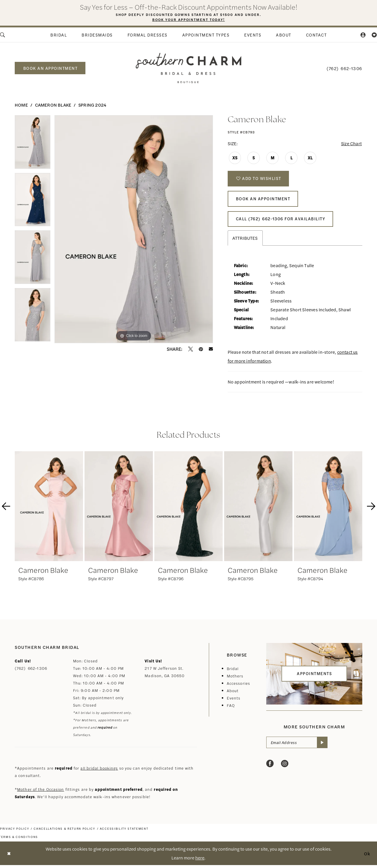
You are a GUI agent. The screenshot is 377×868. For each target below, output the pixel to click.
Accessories (238, 686)
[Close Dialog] (9, 856)
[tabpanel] (33, 144)
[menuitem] (59, 35)
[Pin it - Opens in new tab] (201, 349)
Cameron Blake (53, 105)
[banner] (189, 68)
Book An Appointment (263, 201)
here (200, 860)
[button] (363, 35)
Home (21, 105)
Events (234, 701)
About (233, 693)
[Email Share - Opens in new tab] (211, 349)
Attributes (245, 241)
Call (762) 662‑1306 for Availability (281, 221)
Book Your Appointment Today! (189, 20)
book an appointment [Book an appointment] (51, 68)
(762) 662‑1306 (31, 671)
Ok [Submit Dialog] (367, 856)
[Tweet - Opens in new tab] (191, 349)
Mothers (235, 679)
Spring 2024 (92, 105)
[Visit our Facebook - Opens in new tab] (270, 767)
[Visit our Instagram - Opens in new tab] (285, 767)
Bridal (233, 671)
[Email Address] (297, 745)
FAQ (231, 708)
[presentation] (49, 509)
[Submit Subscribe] (323, 745)
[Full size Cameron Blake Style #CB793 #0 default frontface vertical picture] (134, 229)
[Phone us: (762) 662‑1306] (345, 68)
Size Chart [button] (351, 144)
